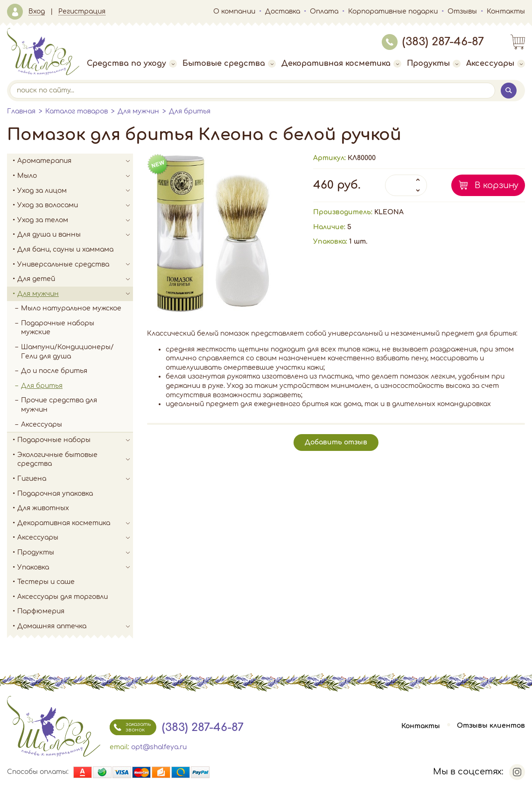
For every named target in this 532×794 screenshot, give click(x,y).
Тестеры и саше (46, 582)
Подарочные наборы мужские (58, 328)
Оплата (324, 11)
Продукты (434, 63)
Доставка (283, 11)
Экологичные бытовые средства (75, 460)
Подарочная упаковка (55, 494)
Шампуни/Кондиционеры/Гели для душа (67, 352)
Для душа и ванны (75, 235)
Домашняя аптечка (75, 626)
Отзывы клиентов (491, 726)
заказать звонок (130, 727)
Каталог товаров (77, 111)
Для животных (43, 508)
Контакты (506, 11)
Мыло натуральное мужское (71, 308)
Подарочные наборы (75, 440)
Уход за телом (75, 220)
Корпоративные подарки (393, 11)
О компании (234, 11)
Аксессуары (496, 63)
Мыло (75, 176)
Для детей (75, 279)
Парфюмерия (41, 611)
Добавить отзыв (336, 442)
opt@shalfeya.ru (159, 747)
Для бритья (190, 111)
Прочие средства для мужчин (59, 405)
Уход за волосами (75, 205)
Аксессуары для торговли (63, 597)
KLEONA (389, 212)
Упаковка (75, 568)
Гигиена (75, 479)
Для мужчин (138, 111)
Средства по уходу (132, 63)
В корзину (497, 185)
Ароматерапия (75, 161)
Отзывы (462, 11)
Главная (21, 111)
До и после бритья (54, 371)
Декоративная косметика (341, 63)
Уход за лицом (75, 191)
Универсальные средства (75, 265)
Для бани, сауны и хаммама (65, 249)
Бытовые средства (229, 63)
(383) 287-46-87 (433, 42)
